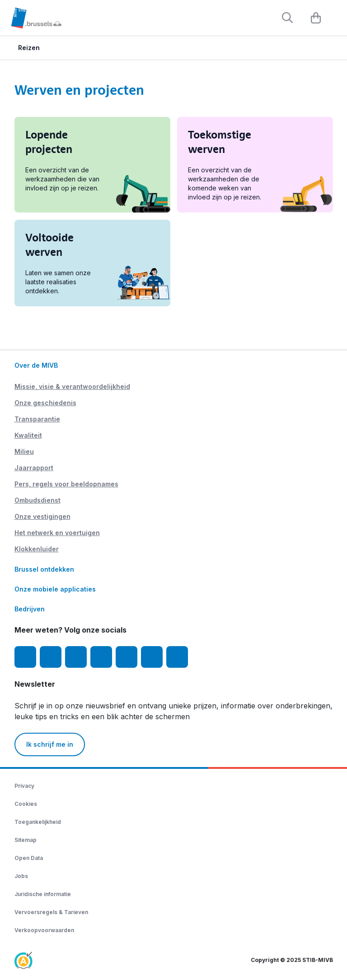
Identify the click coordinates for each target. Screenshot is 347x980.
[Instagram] (51, 657)
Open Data (29, 858)
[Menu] (336, 18)
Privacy (24, 786)
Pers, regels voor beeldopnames (66, 484)
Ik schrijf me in (50, 744)
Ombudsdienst (38, 500)
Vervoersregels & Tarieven (51, 912)
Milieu (24, 451)
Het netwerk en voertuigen (57, 533)
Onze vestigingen (42, 516)
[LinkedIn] (101, 657)
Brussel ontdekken (44, 569)
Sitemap (26, 840)
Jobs (21, 876)
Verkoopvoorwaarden (44, 930)
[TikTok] (127, 657)
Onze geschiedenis (45, 403)
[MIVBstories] (177, 657)
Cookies (26, 804)
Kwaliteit (28, 435)
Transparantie (37, 419)
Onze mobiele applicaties (55, 589)
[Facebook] (25, 657)
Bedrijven (30, 609)
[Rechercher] (287, 18)
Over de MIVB (36, 365)
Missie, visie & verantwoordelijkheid (72, 386)
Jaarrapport (34, 468)
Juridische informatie (43, 894)
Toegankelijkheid (38, 822)
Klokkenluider (37, 549)
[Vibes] (152, 657)
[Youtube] (76, 657)
